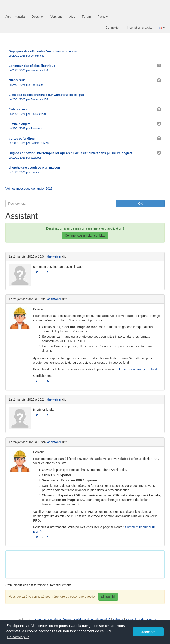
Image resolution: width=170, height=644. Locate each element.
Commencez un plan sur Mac (85, 236)
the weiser (54, 256)
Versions (56, 17)
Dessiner (38, 17)
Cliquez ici (108, 597)
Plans (102, 17)
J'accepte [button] (148, 632)
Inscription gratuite (140, 28)
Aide (72, 17)
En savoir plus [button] (18, 637)
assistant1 (54, 299)
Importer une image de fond (138, 369)
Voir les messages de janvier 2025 (29, 189)
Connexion (113, 28)
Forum (86, 17)
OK (140, 204)
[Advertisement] (89, 564)
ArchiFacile (15, 17)
